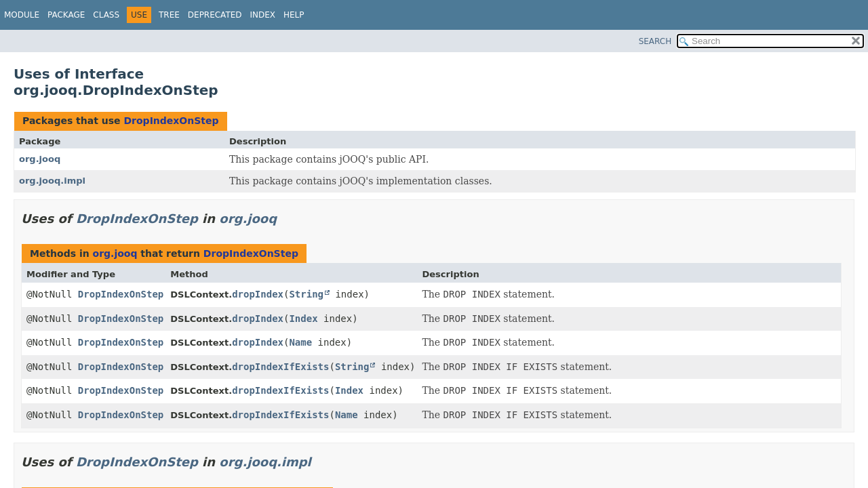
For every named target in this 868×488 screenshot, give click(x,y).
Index (263, 15)
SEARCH (655, 41)
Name (300, 342)
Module (22, 15)
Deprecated (215, 15)
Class (106, 15)
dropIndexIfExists (280, 367)
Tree (169, 15)
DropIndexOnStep (171, 121)
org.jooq (40, 159)
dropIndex (258, 294)
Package (66, 15)
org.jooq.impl (52, 181)
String (306, 294)
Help (294, 15)
